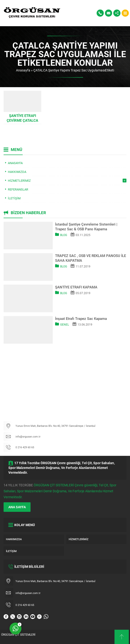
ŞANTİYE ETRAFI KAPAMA (76, 287)
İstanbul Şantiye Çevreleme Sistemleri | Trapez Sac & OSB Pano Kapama (86, 226)
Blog (64, 235)
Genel (65, 324)
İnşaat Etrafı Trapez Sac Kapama (81, 318)
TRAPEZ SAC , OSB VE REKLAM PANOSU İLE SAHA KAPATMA (91, 258)
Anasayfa (23, 70)
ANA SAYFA (17, 507)
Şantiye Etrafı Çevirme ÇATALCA (22, 118)
